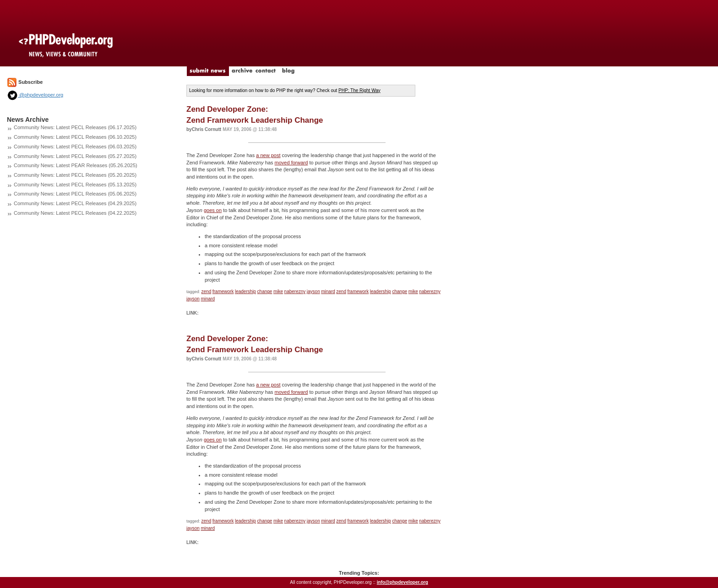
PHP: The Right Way (359, 90)
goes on (213, 210)
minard (328, 291)
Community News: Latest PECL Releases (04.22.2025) (75, 213)
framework (223, 291)
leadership (245, 291)
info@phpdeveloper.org (403, 582)
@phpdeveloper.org (35, 95)
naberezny (295, 291)
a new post (268, 155)
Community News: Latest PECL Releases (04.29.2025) (75, 203)
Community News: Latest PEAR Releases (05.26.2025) (76, 165)
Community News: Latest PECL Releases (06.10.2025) (75, 137)
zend (207, 291)
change (265, 291)
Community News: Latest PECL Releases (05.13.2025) (75, 185)
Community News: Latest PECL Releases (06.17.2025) (75, 127)
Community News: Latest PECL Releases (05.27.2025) (75, 156)
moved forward (291, 163)
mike (278, 291)
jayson (313, 291)
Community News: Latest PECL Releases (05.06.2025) (75, 194)
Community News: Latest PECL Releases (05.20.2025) (75, 175)
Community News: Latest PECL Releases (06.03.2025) (75, 147)
